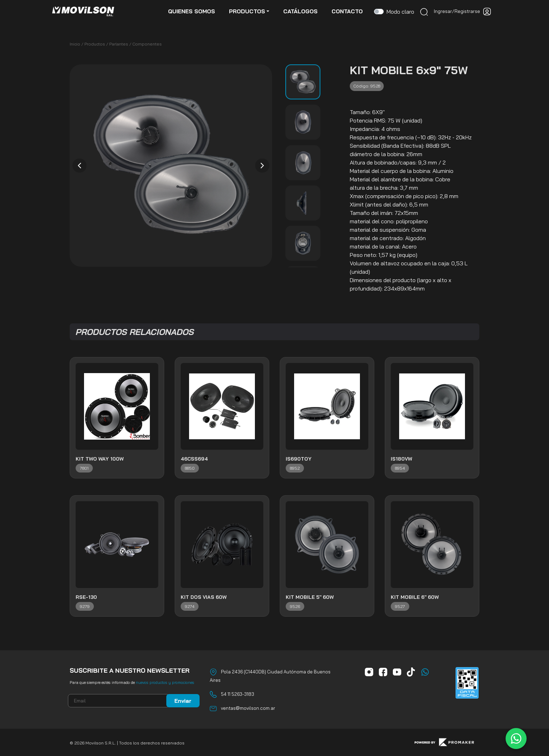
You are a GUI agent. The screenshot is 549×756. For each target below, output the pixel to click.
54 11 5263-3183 (238, 694)
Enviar (183, 701)
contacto (347, 11)
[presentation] (79, 166)
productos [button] (247, 11)
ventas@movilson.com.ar (248, 708)
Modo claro (400, 12)
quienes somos (192, 11)
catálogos (300, 11)
